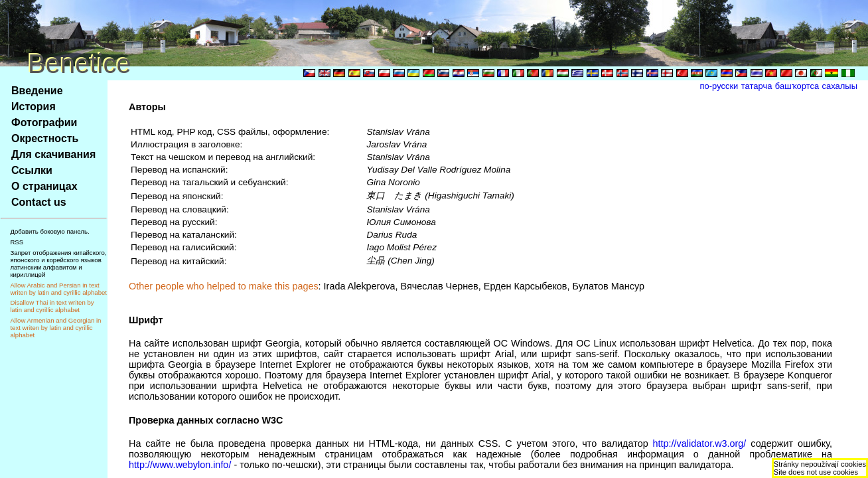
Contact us (39, 202)
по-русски (719, 86)
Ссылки (32, 170)
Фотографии (44, 122)
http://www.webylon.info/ (180, 465)
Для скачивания (53, 154)
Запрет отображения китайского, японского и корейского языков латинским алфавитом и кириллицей (58, 264)
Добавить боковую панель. (49, 231)
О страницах (44, 186)
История (34, 107)
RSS (17, 242)
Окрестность (45, 138)
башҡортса (797, 86)
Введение (37, 91)
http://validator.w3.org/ (700, 443)
